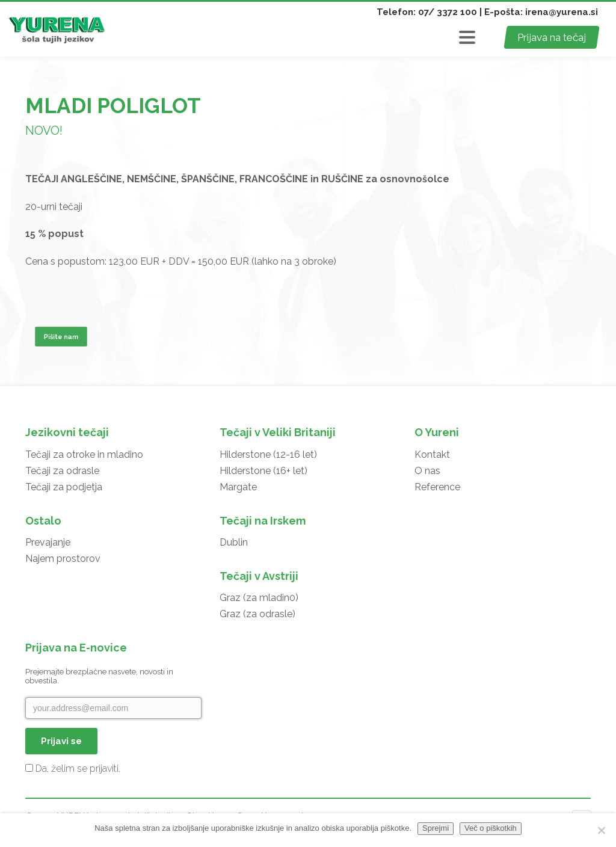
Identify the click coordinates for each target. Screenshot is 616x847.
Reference (437, 487)
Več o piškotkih (491, 828)
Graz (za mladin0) (259, 598)
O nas (427, 471)
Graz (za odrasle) (257, 614)
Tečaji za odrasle (62, 471)
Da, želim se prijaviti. (73, 768)
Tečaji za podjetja (64, 487)
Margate (238, 487)
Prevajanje (48, 542)
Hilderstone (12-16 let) (268, 454)
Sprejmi (436, 828)
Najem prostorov (63, 559)
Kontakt (432, 454)
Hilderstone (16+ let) (263, 471)
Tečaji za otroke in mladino (84, 454)
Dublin (234, 542)
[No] (601, 830)
